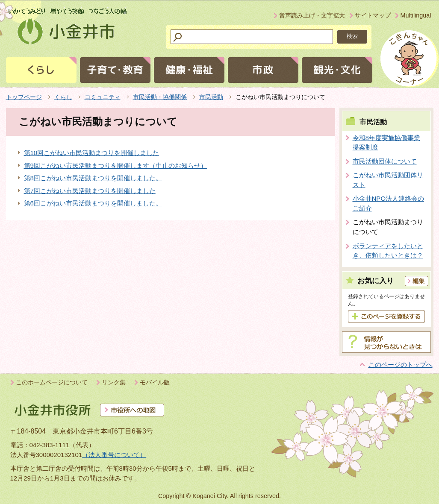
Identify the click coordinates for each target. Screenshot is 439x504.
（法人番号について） (114, 455)
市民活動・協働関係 (160, 97)
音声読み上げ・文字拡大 (312, 15)
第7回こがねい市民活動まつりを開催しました (90, 191)
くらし (63, 97)
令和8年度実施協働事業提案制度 (386, 143)
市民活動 (211, 97)
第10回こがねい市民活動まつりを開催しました (92, 153)
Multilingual (416, 15)
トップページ (24, 97)
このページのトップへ (401, 365)
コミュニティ (103, 97)
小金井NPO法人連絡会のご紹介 (389, 203)
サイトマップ (373, 15)
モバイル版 (155, 382)
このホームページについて (52, 382)
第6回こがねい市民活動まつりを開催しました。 (93, 203)
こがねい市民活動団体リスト (388, 180)
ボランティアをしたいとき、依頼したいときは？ (388, 251)
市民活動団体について (385, 161)
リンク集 (114, 382)
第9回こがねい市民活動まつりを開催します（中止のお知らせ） (115, 166)
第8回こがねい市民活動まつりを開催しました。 (93, 178)
